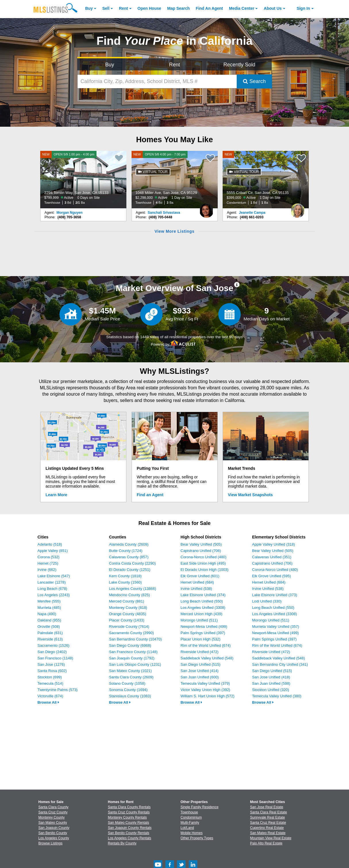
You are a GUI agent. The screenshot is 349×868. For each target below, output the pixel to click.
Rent (123, 8)
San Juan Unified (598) (271, 683)
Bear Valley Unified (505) (201, 544)
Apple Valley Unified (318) (274, 544)
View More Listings (174, 231)
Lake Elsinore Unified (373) (275, 595)
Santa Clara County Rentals (129, 807)
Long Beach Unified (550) (202, 601)
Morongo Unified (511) (199, 620)
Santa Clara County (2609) (131, 677)
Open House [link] (149, 8)
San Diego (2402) (52, 652)
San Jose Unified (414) (200, 671)
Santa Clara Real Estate (269, 812)
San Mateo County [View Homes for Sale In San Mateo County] (53, 823)
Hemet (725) (48, 563)
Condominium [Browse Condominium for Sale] (191, 817)
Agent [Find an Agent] (210, 8)
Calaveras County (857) (129, 557)
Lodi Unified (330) (267, 601)
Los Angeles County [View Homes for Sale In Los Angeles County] (54, 838)
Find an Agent (150, 495)
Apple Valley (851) (53, 551)
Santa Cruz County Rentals (129, 812)
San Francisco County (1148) (133, 652)
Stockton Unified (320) (271, 690)
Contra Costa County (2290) (133, 563)
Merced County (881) (127, 601)
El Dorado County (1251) (130, 570)
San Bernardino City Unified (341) (280, 664)
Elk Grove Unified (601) (200, 576)
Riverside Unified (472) (200, 652)
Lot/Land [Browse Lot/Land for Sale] (187, 828)
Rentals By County (122, 843)
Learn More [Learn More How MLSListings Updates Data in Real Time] (56, 495)
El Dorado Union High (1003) (205, 570)
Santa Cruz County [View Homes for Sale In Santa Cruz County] (53, 812)
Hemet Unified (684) (197, 582)
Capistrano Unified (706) (201, 551)
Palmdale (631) (50, 633)
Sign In (303, 8)
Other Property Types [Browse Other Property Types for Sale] (197, 838)
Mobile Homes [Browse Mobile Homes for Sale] (192, 833)
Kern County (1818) (125, 576)
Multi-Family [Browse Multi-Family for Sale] (190, 823)
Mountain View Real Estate (271, 838)
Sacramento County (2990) (132, 633)
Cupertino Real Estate (267, 828)
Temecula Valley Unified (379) (205, 683)
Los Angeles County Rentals (130, 838)
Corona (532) (49, 557)
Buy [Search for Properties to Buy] (110, 65)
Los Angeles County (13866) (133, 589)
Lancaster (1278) (52, 582)
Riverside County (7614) (129, 627)
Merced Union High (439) (202, 614)
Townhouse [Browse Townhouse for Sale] (189, 812)
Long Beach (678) (52, 589)
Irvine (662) (47, 570)
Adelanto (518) (50, 544)
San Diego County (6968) (130, 645)
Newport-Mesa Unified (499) (204, 627)
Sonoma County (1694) (128, 690)
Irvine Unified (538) (196, 589)
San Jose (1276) (51, 664)
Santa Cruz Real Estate (268, 823)
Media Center (242, 8)
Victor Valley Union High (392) (206, 690)
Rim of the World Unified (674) (206, 645)
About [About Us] (273, 8)
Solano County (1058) (127, 683)
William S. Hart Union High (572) (208, 696)
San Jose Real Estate (267, 807)
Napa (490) (47, 614)
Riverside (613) (50, 639)
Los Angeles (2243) (54, 595)
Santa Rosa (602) (52, 671)
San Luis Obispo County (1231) (135, 664)
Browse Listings (51, 843)
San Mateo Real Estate (268, 833)
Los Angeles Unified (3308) (203, 608)
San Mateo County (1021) (131, 671)
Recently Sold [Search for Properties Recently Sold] (239, 65)
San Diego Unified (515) (201, 664)
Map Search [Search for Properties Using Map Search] (179, 8)
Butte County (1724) (126, 551)
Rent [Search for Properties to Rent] (174, 65)
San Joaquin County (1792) (132, 658)
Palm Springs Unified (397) (203, 633)
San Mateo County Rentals (129, 823)
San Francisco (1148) (55, 658)
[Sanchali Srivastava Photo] (207, 208)
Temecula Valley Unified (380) (277, 696)
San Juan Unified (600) (200, 677)
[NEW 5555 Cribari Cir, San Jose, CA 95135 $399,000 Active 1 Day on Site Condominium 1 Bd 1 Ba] (266, 180)
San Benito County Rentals (129, 833)
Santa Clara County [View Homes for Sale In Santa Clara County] (54, 807)
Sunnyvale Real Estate (268, 817)
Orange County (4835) (128, 614)
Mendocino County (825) (130, 595)
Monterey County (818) (128, 608)
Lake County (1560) (126, 582)
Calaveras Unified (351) (272, 557)
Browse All (48, 702)
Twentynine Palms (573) (58, 690)
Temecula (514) (51, 683)
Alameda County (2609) (129, 544)
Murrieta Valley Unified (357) (276, 627)
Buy (89, 8)
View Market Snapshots (250, 495)
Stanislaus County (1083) (130, 696)
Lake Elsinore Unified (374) (203, 595)
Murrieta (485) (49, 608)
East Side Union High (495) (203, 563)
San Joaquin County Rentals (130, 828)
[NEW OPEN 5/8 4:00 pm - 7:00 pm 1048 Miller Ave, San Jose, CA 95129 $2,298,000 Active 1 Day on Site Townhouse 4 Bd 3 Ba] (175, 180)
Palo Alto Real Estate (266, 843)
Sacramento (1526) (54, 645)
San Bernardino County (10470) (136, 639)
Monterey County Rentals (127, 817)
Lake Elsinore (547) (54, 576)
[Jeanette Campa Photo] (298, 208)
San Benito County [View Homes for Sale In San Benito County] (53, 833)
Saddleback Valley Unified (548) (207, 658)
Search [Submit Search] (254, 81)
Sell (106, 8)
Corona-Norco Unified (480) (204, 557)
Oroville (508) (49, 627)
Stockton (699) (50, 677)
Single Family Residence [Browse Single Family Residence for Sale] (200, 807)
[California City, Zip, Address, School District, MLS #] (157, 81)
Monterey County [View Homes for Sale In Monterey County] (52, 817)
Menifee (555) (49, 601)
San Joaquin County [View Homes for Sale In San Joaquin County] (54, 828)
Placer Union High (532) (201, 639)
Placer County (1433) (127, 620)
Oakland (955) (49, 620)
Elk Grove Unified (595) (272, 576)
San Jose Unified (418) (271, 677)
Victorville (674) (50, 696)
